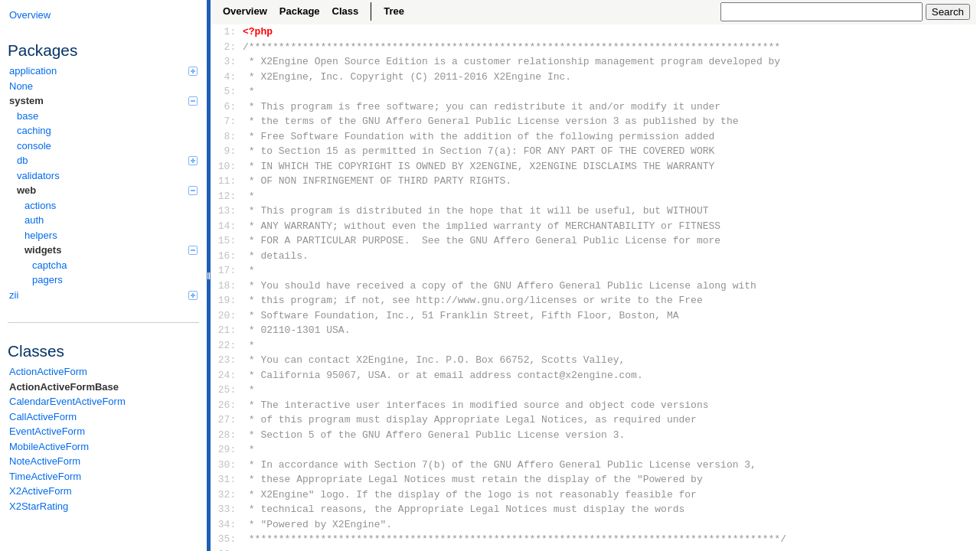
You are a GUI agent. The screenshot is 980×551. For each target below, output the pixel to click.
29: (227, 449)
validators (38, 176)
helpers (41, 235)
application (103, 71)
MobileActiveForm (49, 447)
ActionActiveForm (48, 372)
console (34, 146)
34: (227, 524)
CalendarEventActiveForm (67, 401)
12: (227, 196)
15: (227, 240)
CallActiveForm (43, 417)
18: (227, 285)
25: (227, 390)
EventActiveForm (47, 431)
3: (227, 61)
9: (227, 151)
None (21, 86)
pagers (47, 280)
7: (227, 121)
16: (227, 256)
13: (227, 210)
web (107, 190)
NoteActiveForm (45, 461)
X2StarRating (39, 506)
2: (227, 47)
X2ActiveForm (41, 491)
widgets (111, 250)
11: (227, 181)
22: (227, 345)
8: (227, 136)
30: (227, 465)
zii (103, 295)
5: (227, 91)
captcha (50, 265)
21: (227, 330)
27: (227, 419)
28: (227, 435)
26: (227, 405)
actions (40, 205)
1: (227, 31)
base (28, 116)
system (103, 101)
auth (34, 220)
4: (227, 77)
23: (227, 360)
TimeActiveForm (45, 476)
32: (227, 494)
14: (227, 226)
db (107, 160)
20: (227, 315)
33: (227, 509)
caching (34, 130)
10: (227, 166)
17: (227, 270)
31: (227, 479)
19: (227, 300)
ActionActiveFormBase (64, 387)
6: (227, 106)
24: (227, 375)
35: (227, 539)
